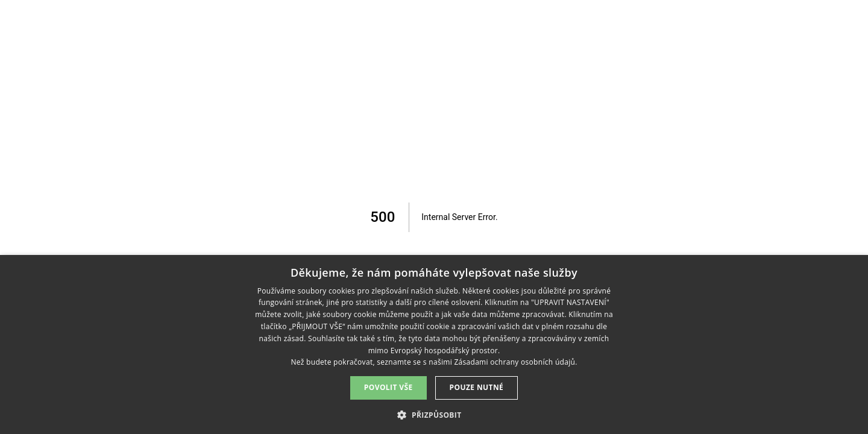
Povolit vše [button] (388, 387)
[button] (434, 414)
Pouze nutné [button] (477, 387)
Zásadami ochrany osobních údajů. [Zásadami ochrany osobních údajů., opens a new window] (515, 362)
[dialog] (434, 344)
